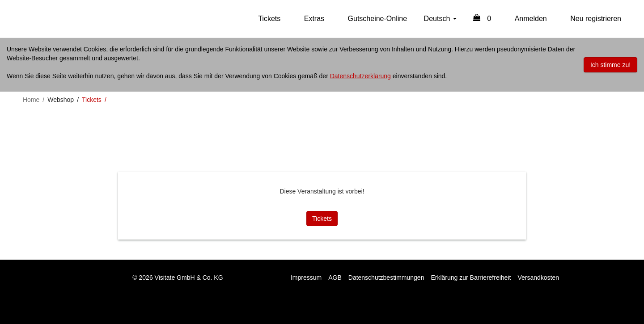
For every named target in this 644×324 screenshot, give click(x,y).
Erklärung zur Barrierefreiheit (471, 278)
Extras (314, 19)
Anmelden (531, 19)
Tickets (269, 19)
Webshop (61, 100)
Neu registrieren (596, 19)
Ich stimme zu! (610, 65)
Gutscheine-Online (378, 19)
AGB (335, 278)
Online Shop (40, 19)
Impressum (306, 278)
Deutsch (440, 19)
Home (31, 100)
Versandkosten (538, 278)
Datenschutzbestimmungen (386, 278)
